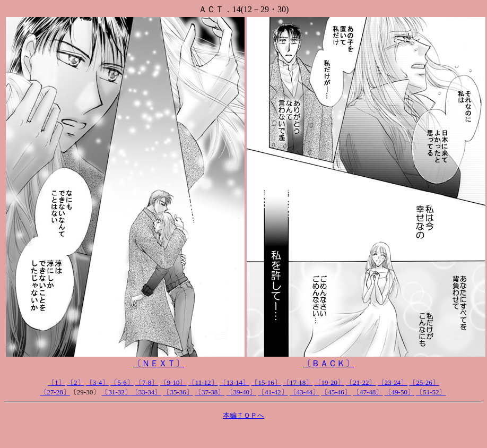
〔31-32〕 (116, 392)
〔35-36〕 (178, 392)
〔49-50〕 (399, 392)
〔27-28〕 (55, 392)
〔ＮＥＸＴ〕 (159, 363)
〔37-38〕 (210, 392)
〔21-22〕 (361, 382)
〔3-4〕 (97, 382)
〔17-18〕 (298, 382)
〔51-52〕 (431, 392)
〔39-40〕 (241, 392)
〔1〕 (56, 382)
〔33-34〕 (146, 392)
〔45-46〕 (336, 392)
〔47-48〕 (368, 392)
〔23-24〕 (393, 382)
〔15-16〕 (266, 382)
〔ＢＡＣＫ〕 (328, 363)
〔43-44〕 (305, 392)
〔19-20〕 (329, 382)
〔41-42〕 (273, 392)
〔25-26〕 (424, 382)
